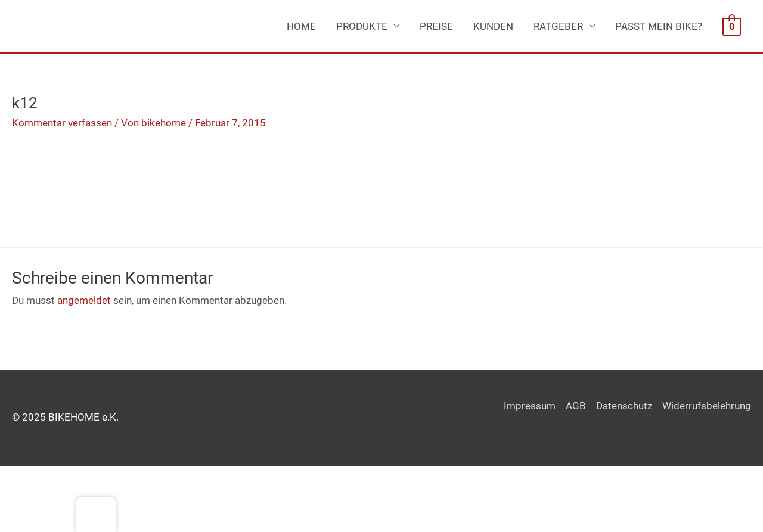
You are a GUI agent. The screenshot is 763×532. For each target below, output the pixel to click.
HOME (301, 26)
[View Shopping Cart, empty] (732, 26)
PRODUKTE (362, 26)
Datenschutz (624, 406)
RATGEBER (558, 26)
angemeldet (84, 300)
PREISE (436, 26)
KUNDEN (493, 26)
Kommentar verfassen (62, 123)
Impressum (530, 406)
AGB (576, 406)
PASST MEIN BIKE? (659, 26)
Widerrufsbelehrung (707, 406)
